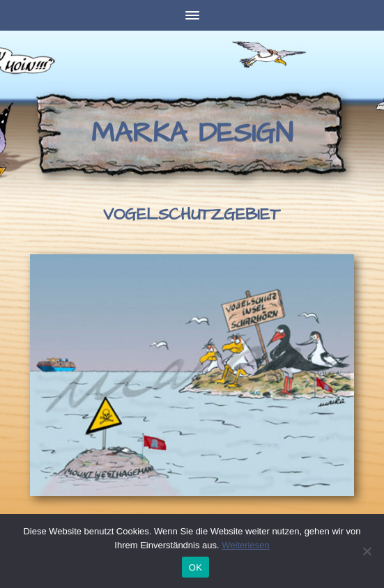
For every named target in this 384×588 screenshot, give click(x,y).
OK (195, 567)
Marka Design (192, 133)
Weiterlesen (245, 545)
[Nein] (367, 551)
